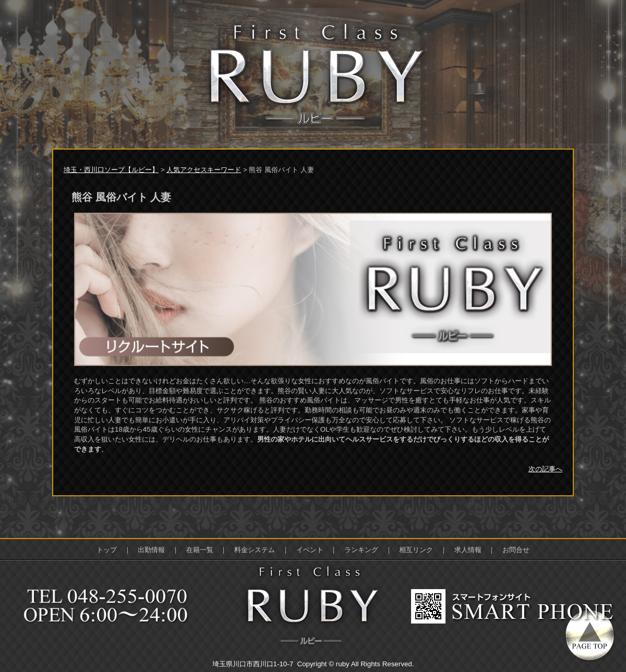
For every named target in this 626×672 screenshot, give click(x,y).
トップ (107, 550)
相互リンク (416, 550)
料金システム (255, 550)
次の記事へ (545, 469)
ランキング (361, 550)
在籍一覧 (200, 550)
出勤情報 (151, 550)
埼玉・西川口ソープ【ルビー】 (111, 170)
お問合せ (516, 550)
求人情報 (468, 550)
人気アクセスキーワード (204, 170)
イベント (310, 550)
